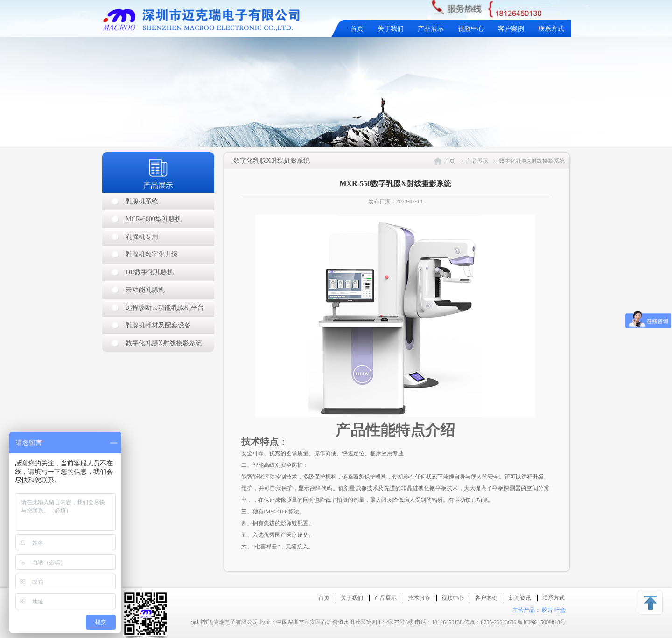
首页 (357, 29)
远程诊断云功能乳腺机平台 (165, 308)
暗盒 (560, 610)
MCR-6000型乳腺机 (154, 219)
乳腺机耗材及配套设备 (158, 325)
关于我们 (391, 29)
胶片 (547, 610)
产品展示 (431, 29)
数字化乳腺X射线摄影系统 (164, 343)
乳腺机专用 (142, 237)
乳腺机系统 (142, 201)
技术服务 (419, 598)
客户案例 (511, 29)
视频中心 (471, 29)
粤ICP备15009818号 (542, 622)
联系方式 (551, 29)
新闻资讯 (520, 598)
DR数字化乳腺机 (150, 272)
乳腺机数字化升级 (152, 254)
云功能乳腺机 (145, 290)
